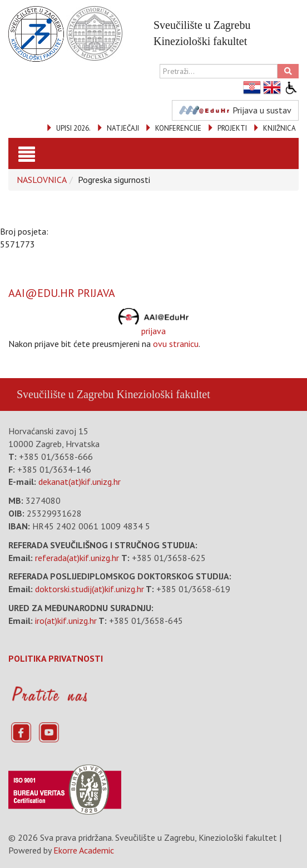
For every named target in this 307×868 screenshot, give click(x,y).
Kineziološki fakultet (163, 394)
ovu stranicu (176, 344)
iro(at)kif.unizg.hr (66, 621)
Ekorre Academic (84, 850)
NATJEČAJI (123, 128)
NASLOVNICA (42, 180)
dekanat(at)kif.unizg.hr (80, 482)
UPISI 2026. (73, 128)
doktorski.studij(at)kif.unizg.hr (90, 589)
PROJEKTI (232, 128)
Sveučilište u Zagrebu (65, 394)
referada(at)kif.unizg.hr (77, 558)
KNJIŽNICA (279, 128)
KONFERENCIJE (178, 128)
